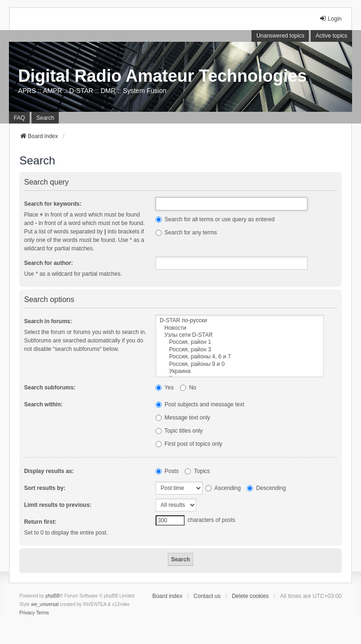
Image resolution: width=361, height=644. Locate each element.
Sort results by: (45, 488)
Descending (266, 488)
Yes (165, 388)
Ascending (223, 488)
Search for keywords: (53, 204)
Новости (240, 328)
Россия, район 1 (240, 342)
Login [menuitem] (330, 19)
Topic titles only (179, 431)
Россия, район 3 (240, 350)
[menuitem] (27, 613)
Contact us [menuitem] (207, 596)
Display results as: (49, 471)
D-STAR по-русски (240, 321)
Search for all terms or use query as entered (215, 219)
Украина (240, 371)
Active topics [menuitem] (331, 36)
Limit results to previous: (58, 505)
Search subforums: (50, 388)
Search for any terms (186, 233)
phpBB (53, 596)
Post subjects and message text (200, 404)
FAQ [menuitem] (19, 118)
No (188, 388)
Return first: (40, 522)
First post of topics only (189, 444)
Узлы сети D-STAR (240, 335)
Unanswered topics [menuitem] (280, 36)
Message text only (183, 418)
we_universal (45, 604)
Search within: (43, 404)
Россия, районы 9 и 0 (240, 364)
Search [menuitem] (45, 118)
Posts (167, 471)
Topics (197, 471)
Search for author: (48, 263)
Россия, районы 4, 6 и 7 (240, 357)
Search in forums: (48, 321)
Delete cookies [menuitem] (250, 596)
